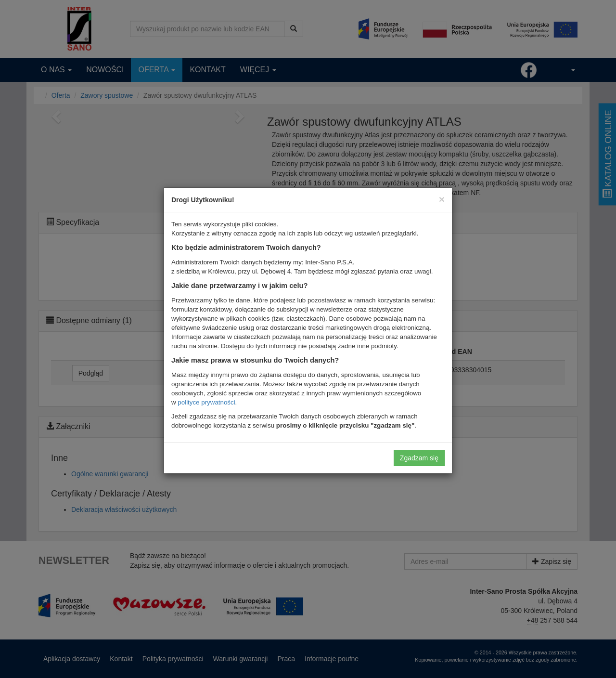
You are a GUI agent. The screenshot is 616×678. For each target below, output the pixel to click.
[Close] (442, 199)
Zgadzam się (419, 458)
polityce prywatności (206, 402)
